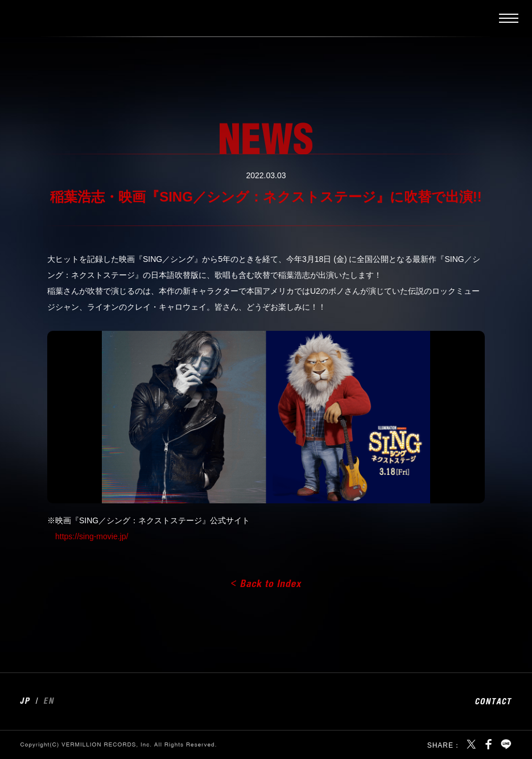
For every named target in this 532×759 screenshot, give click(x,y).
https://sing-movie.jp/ (92, 536)
